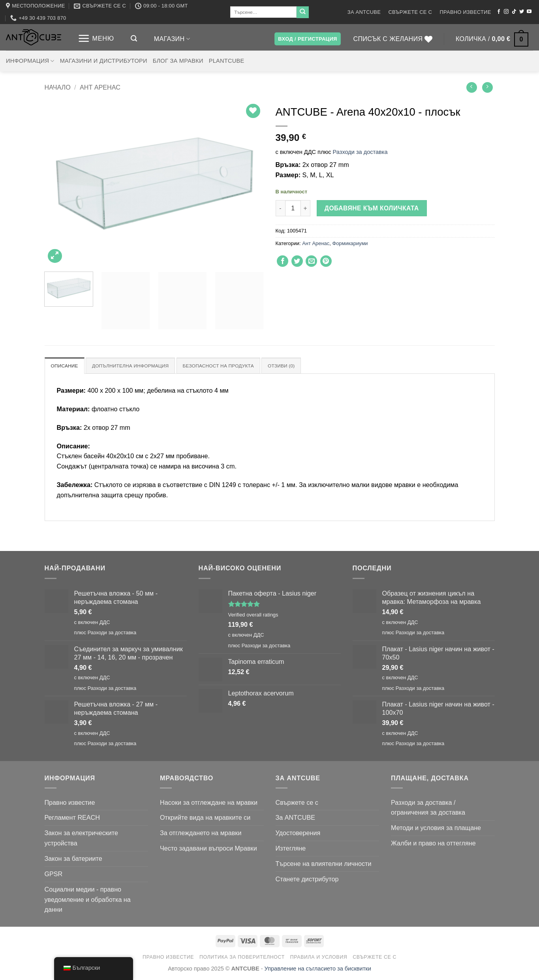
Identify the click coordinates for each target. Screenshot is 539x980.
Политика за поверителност (242, 958)
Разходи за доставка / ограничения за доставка (428, 808)
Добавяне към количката (372, 208)
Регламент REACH (72, 818)
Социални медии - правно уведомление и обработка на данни (88, 900)
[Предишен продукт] (487, 87)
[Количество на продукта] (293, 208)
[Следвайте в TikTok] (514, 12)
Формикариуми (350, 243)
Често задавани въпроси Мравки (208, 849)
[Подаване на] (302, 12)
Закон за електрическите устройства (82, 839)
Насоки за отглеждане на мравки (209, 803)
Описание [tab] (66, 366)
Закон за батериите (73, 859)
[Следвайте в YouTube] (529, 12)
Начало (58, 87)
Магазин (172, 39)
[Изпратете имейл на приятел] (311, 261)
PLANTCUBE (227, 61)
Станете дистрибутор (307, 880)
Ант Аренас (100, 87)
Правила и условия (319, 958)
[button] (96, 38)
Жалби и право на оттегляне (433, 844)
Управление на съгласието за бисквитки (318, 969)
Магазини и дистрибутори (104, 61)
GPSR (54, 875)
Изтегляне (291, 849)
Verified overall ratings (253, 616)
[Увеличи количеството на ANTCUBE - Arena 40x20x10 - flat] (306, 208)
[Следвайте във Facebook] (499, 12)
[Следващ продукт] (472, 87)
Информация (30, 61)
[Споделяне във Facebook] (283, 261)
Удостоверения (298, 834)
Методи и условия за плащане (436, 828)
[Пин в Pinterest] (326, 261)
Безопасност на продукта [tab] (231, 366)
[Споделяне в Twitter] (297, 261)
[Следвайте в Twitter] (522, 12)
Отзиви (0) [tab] (298, 366)
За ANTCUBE (364, 12)
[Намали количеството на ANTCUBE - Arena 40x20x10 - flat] (280, 208)
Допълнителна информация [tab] (136, 366)
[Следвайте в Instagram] (506, 12)
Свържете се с (410, 12)
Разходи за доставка (360, 152)
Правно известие (466, 12)
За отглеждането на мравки (201, 834)
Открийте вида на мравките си (205, 818)
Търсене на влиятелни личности (324, 864)
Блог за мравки (178, 61)
